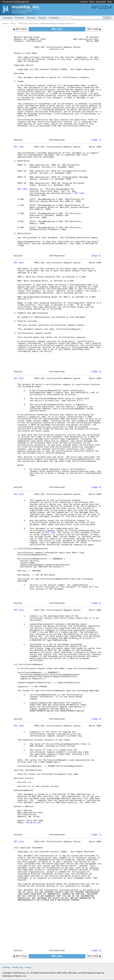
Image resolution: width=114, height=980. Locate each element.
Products (20, 18)
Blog (110, 2)
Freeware (7, 18)
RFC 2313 (21, 29)
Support (42, 18)
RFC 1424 (22, 189)
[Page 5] (96, 603)
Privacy (28, 967)
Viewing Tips (18, 967)
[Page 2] (96, 256)
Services (31, 18)
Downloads (101, 2)
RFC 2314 (19, 147)
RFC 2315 (93, 29)
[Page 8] (96, 951)
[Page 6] (96, 719)
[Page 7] (96, 835)
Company (54, 18)
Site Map (6, 967)
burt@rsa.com (33, 823)
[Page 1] (96, 140)
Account (84, 2)
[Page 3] (96, 372)
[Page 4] (96, 487)
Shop (92, 2)
